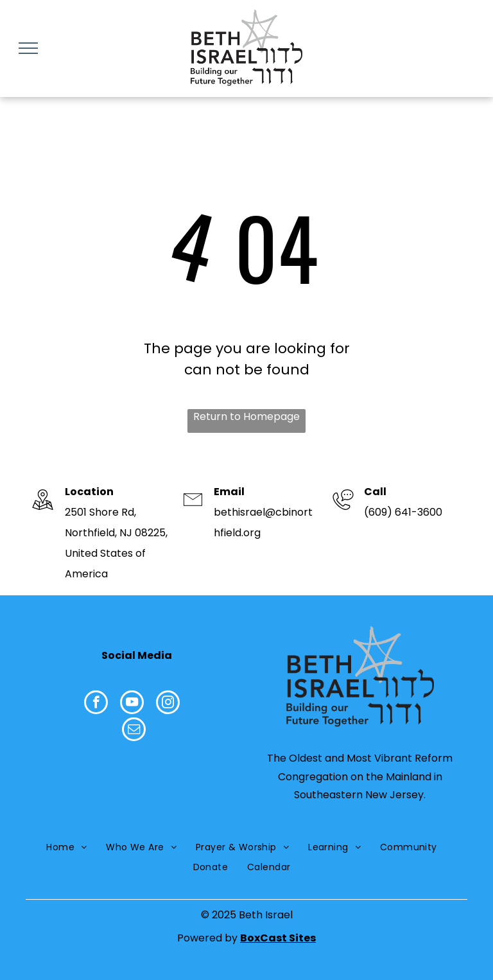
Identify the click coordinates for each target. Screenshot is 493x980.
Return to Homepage (246, 416)
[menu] (28, 48)
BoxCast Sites (278, 938)
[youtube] (132, 704)
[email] (134, 731)
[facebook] (96, 704)
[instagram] (168, 704)
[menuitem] (66, 847)
